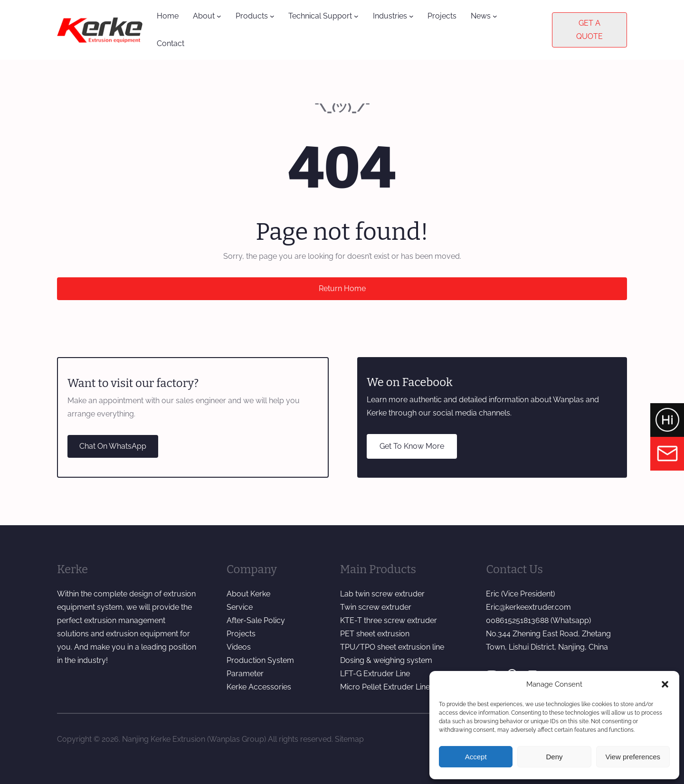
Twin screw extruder (376, 607)
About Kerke (248, 594)
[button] (665, 684)
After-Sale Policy (256, 620)
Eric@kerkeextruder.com (528, 607)
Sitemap (349, 739)
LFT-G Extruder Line (375, 674)
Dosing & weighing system (386, 660)
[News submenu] (495, 16)
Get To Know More (412, 446)
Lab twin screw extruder (382, 594)
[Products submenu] (272, 16)
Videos (239, 647)
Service (240, 607)
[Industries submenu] (411, 16)
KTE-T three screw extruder (389, 620)
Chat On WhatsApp (113, 446)
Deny (554, 757)
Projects (241, 634)
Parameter (245, 674)
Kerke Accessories (259, 687)
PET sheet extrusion (375, 634)
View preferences (633, 757)
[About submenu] (219, 16)
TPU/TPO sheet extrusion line (392, 647)
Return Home (342, 288)
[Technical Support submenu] (356, 16)
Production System (260, 660)
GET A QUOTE (589, 30)
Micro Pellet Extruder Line (385, 687)
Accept (476, 757)
